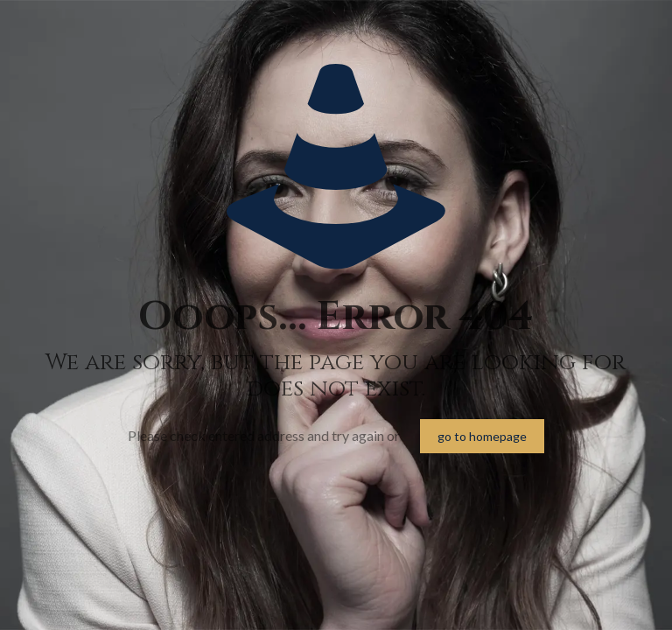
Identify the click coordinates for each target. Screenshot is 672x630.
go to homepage (482, 436)
